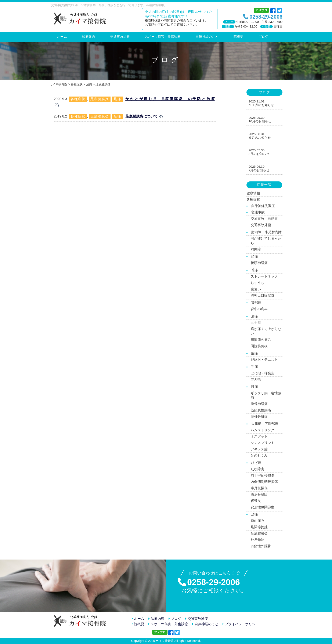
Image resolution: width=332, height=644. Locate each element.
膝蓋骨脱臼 (259, 494)
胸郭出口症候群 (263, 295)
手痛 (255, 367)
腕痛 (255, 353)
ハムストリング (263, 430)
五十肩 (256, 323)
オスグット (259, 436)
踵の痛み (257, 521)
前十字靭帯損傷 (263, 475)
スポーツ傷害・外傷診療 (168, 624)
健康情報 (253, 193)
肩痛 (255, 316)
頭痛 (255, 256)
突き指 (256, 379)
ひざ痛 (256, 463)
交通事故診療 (197, 619)
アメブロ (261, 10)
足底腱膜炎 (100, 99)
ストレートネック (264, 276)
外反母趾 (257, 540)
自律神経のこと (205, 624)
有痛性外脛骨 (261, 546)
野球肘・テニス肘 (264, 360)
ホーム (138, 619)
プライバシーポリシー (241, 624)
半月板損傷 (259, 488)
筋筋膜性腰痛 (261, 410)
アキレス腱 (259, 449)
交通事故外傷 (261, 225)
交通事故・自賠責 (264, 219)
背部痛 (256, 303)
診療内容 (156, 619)
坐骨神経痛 (259, 404)
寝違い (256, 289)
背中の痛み (259, 309)
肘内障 (256, 249)
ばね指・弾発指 (263, 373)
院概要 (138, 624)
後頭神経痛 (259, 263)
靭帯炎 (256, 501)
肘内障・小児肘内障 (266, 232)
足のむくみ (259, 455)
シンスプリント (263, 443)
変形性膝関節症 (263, 507)
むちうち (257, 283)
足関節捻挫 (259, 527)
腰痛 (255, 387)
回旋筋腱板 (259, 346)
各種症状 (78, 99)
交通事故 (258, 212)
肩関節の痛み (261, 340)
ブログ (175, 619)
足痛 (117, 99)
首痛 (255, 270)
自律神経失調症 (263, 206)
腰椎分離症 (259, 417)
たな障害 (257, 469)
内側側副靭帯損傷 (264, 482)
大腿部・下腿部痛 (265, 424)
